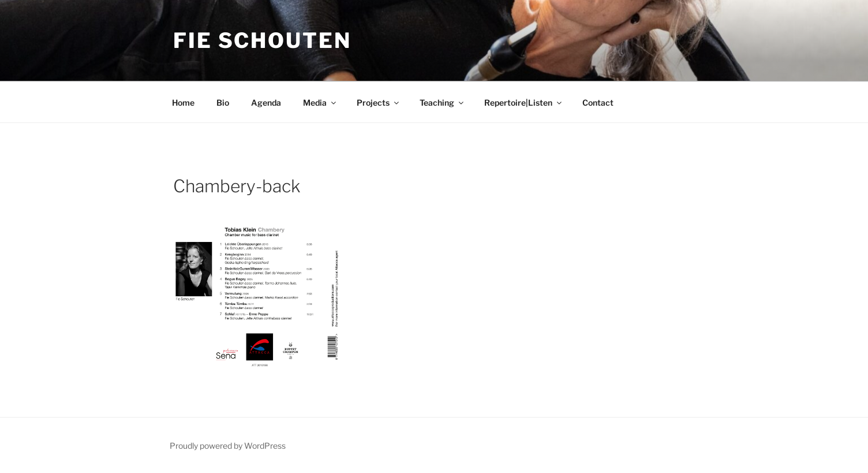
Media (320, 103)
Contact (598, 103)
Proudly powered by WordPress (228, 446)
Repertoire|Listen (524, 103)
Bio (223, 103)
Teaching (442, 103)
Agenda (266, 103)
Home (183, 103)
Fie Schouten (262, 40)
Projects (379, 103)
